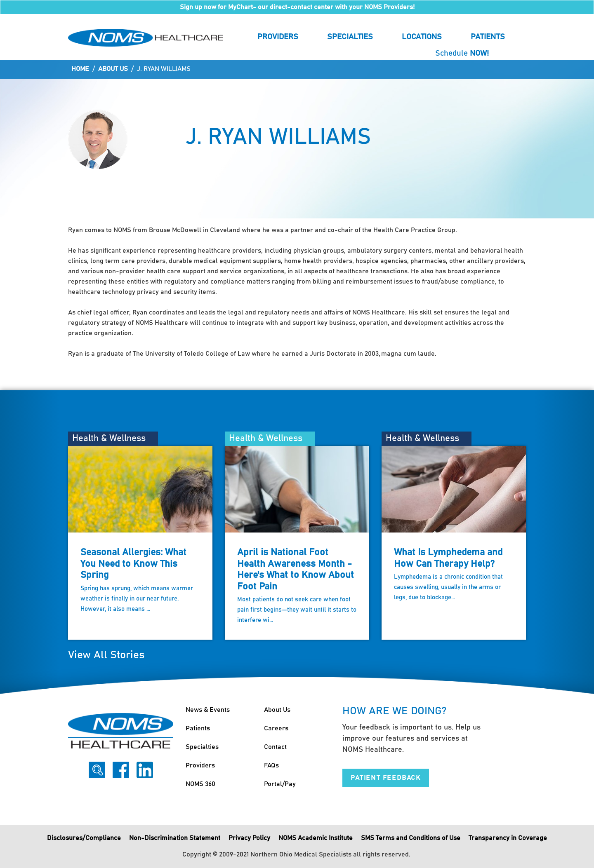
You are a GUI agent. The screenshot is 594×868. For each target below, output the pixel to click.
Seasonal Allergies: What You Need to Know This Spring (133, 564)
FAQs (271, 765)
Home (80, 69)
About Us (113, 69)
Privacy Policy (249, 838)
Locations (422, 37)
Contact (275, 747)
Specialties (350, 37)
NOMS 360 (200, 784)
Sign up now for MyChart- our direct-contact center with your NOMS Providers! (297, 7)
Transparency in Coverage (508, 838)
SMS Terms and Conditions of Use (411, 838)
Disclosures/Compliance (84, 838)
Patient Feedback (386, 778)
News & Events (208, 710)
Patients (488, 37)
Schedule (462, 53)
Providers (278, 37)
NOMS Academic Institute (316, 838)
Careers (276, 728)
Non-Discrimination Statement (175, 838)
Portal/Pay (280, 784)
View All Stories (106, 655)
